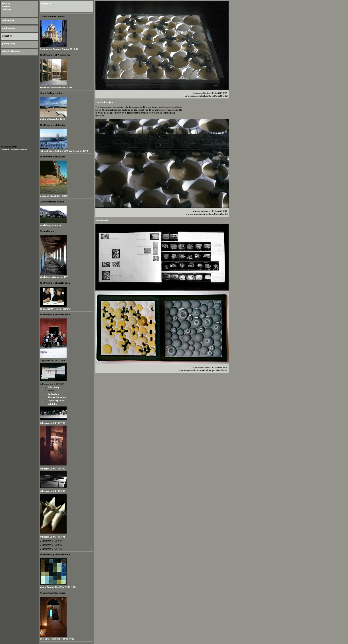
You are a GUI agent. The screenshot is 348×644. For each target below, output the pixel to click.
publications (9, 28)
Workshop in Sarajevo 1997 (54, 277)
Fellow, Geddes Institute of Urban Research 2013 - (65, 151)
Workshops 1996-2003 (52, 225)
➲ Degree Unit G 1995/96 (53, 491)
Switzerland (54, 394)
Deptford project (56, 401)
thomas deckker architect (7, 7)
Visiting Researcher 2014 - (53, 119)
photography (9, 44)
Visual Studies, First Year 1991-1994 (58, 587)
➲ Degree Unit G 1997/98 (53, 423)
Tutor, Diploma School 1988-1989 (57, 639)
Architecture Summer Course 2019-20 (59, 49)
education (46, 4)
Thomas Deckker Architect (14, 150)
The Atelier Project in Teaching (55, 309)
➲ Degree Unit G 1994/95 (53, 537)
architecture (8, 20)
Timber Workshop (57, 397)
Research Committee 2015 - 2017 (57, 87)
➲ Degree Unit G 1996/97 (53, 469)
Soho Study (53, 387)
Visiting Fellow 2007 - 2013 (54, 196)
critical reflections (11, 51)
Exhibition (53, 404)
